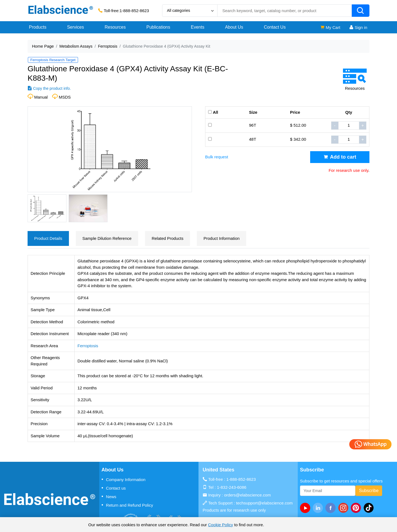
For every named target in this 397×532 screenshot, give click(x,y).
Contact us (114, 488)
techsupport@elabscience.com (264, 503)
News (109, 496)
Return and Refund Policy (127, 505)
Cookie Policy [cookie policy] (220, 525)
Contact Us (275, 27)
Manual (41, 97)
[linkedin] (319, 508)
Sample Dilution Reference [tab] (107, 238)
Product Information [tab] (222, 238)
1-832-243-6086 (232, 487)
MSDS (65, 97)
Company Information (124, 479)
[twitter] (370, 508)
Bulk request (217, 157)
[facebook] (332, 508)
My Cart (330, 27)
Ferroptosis (108, 46)
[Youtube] (306, 508)
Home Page (43, 46)
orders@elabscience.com (247, 495)
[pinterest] (357, 508)
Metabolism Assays (76, 46)
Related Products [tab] (167, 238)
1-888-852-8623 (134, 11)
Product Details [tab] (48, 238)
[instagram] (344, 508)
